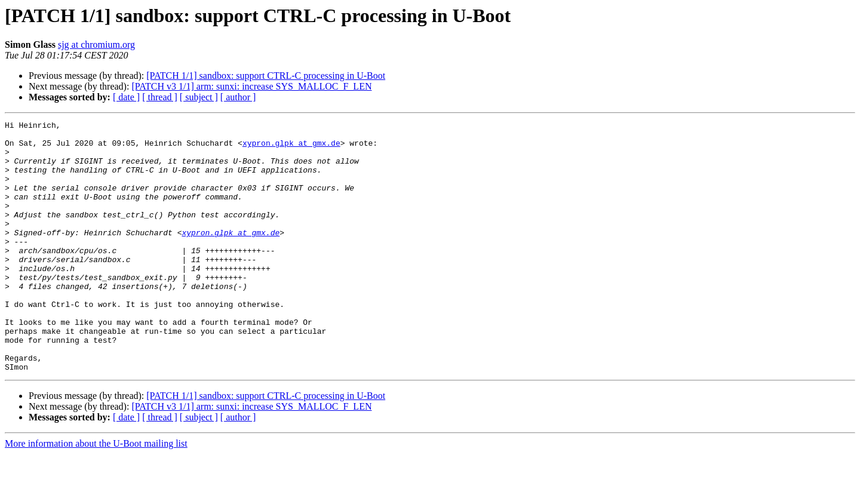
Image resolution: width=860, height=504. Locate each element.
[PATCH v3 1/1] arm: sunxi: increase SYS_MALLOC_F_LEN (251, 86)
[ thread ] (160, 97)
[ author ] (238, 97)
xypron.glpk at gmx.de (291, 148)
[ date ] (126, 97)
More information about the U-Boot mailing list (96, 494)
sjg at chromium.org (96, 44)
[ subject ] (199, 97)
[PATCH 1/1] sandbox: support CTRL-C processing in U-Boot (266, 76)
